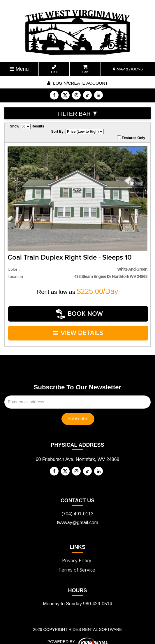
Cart (85, 69)
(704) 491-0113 (77, 507)
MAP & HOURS (128, 69)
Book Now (79, 312)
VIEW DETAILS (78, 328)
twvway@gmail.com (77, 516)
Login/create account (77, 83)
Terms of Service (77, 563)
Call (54, 69)
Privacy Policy (77, 553)
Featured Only (131, 138)
